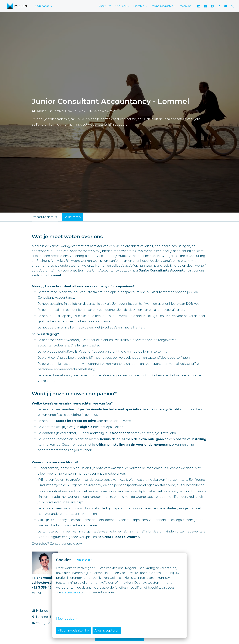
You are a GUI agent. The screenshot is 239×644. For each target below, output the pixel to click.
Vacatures (105, 6)
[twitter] (232, 6)
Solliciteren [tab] (72, 217)
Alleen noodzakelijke (73, 630)
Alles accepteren (107, 630)
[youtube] (226, 6)
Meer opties (67, 619)
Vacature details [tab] (45, 217)
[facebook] (205, 6)
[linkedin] (199, 6)
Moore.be (186, 6)
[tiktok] (219, 6)
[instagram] (212, 6)
